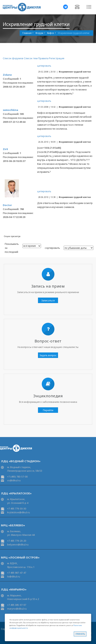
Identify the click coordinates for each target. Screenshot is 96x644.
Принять (80, 634)
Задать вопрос (48, 355)
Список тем (31, 58)
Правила (43, 58)
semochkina (10, 110)
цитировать (44, 66)
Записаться (48, 300)
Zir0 (5, 149)
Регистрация (57, 58)
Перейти (48, 410)
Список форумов (13, 58)
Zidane (7, 75)
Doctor (7, 205)
